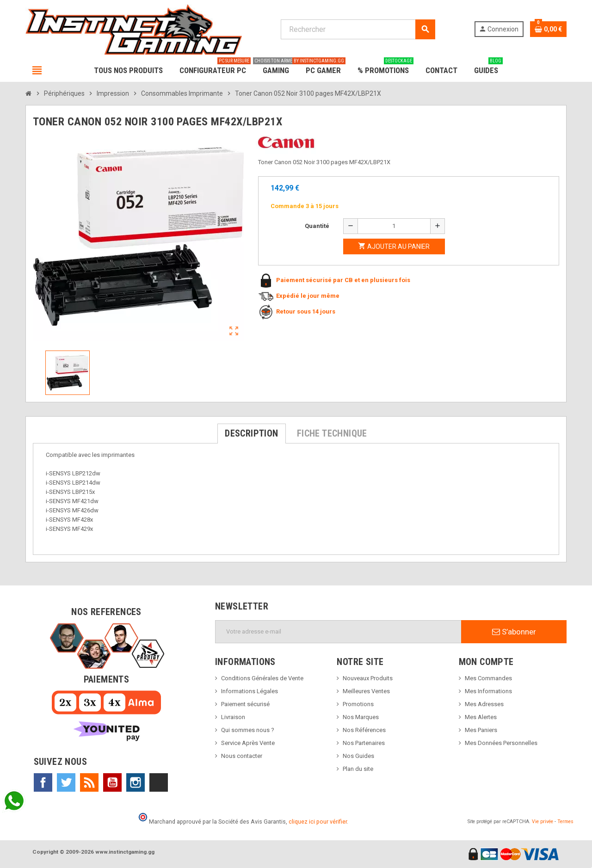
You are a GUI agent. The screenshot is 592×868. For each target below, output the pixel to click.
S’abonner (514, 632)
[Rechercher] (358, 29)
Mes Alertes (481, 717)
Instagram (136, 782)
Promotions (358, 704)
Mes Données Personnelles (501, 743)
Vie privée (543, 822)
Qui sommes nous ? (248, 730)
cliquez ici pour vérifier (318, 822)
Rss (89, 782)
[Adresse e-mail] (338, 632)
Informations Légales (250, 691)
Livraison (233, 717)
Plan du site (358, 769)
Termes (565, 822)
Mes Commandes (488, 678)
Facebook (43, 782)
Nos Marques (361, 717)
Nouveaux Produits (368, 678)
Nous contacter (242, 756)
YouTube (112, 782)
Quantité (317, 226)
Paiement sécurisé (245, 704)
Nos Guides (358, 756)
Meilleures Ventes (366, 691)
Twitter (66, 782)
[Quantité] (394, 226)
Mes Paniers (481, 730)
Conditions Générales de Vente (262, 678)
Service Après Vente (248, 743)
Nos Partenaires (364, 743)
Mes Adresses (484, 704)
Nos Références (364, 730)
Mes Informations (488, 691)
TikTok (159, 782)
